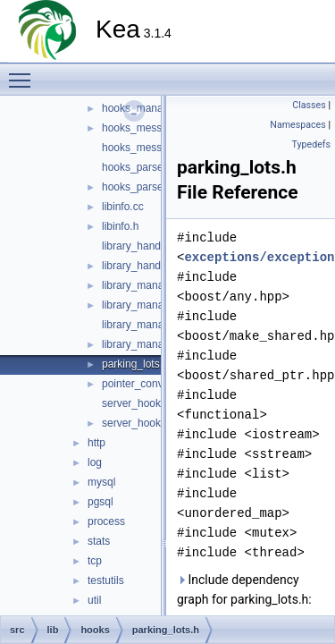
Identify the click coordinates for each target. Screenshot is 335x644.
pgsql (100, 502)
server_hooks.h (138, 423)
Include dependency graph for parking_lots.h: (244, 589)
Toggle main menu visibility (24, 72)
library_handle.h (140, 266)
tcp (95, 561)
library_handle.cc (142, 246)
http (96, 443)
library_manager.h (145, 305)
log (95, 462)
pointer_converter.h (148, 384)
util (94, 600)
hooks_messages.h (148, 148)
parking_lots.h (135, 364)
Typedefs (311, 144)
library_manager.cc (147, 285)
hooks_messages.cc (151, 128)
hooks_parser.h (138, 187)
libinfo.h (120, 226)
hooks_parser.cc (141, 167)
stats (99, 541)
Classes (309, 105)
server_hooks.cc (141, 403)
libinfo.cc (123, 207)
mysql (101, 482)
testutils (106, 580)
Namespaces (297, 125)
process (106, 521)
